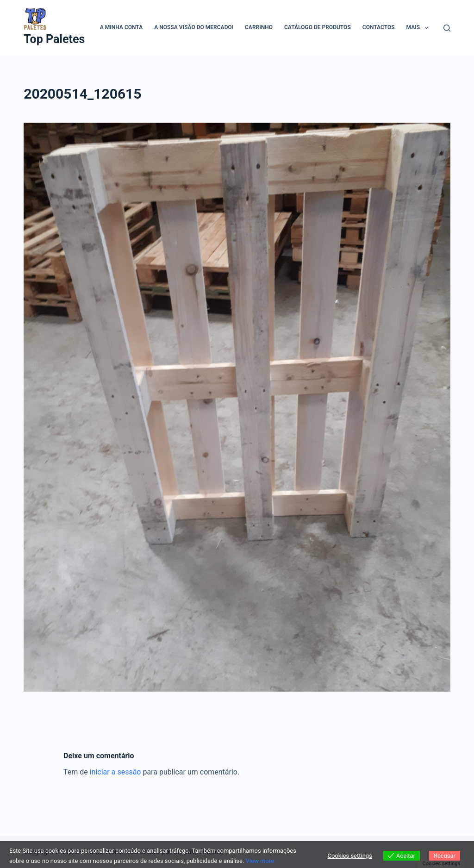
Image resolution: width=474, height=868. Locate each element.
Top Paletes (54, 39)
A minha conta (121, 27)
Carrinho (259, 27)
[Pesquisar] (447, 28)
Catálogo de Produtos (318, 27)
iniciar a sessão (115, 772)
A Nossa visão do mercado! (194, 27)
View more (260, 861)
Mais (419, 28)
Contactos (379, 27)
